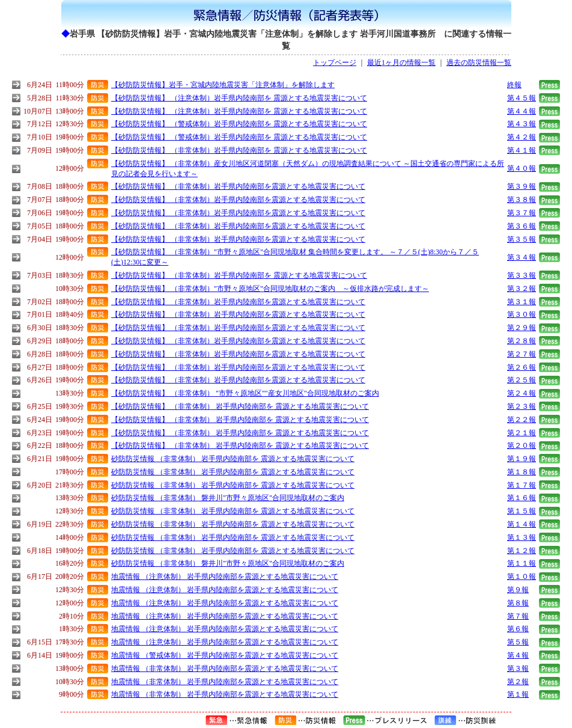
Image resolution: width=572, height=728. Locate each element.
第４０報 (522, 168)
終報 (514, 85)
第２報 (518, 682)
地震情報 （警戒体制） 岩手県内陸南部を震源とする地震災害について (225, 655)
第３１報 (522, 302)
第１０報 (522, 577)
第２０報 (522, 445)
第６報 (518, 629)
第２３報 (522, 406)
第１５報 (522, 511)
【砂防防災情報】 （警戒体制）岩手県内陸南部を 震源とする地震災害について (239, 124)
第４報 (518, 655)
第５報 (518, 642)
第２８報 (522, 341)
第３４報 (522, 257)
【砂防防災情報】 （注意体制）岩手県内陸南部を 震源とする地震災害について (239, 98)
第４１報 (522, 150)
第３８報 (522, 200)
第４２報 (522, 137)
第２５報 (522, 380)
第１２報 (522, 551)
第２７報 (522, 354)
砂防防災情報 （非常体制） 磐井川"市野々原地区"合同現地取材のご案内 (228, 498)
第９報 (518, 590)
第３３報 (522, 275)
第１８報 (522, 472)
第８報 (518, 603)
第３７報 (522, 213)
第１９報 (522, 459)
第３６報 (522, 226)
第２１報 (522, 433)
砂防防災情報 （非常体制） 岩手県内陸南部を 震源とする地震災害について (233, 459)
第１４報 (522, 524)
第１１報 (522, 563)
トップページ (335, 63)
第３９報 (522, 186)
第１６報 (522, 498)
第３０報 (522, 314)
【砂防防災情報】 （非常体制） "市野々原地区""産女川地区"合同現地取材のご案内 (245, 393)
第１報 (518, 694)
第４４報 (522, 111)
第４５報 (522, 98)
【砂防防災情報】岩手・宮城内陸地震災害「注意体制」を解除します (223, 85)
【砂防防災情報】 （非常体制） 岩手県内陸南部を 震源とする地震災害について (240, 406)
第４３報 (522, 124)
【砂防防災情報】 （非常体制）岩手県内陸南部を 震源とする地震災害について (239, 150)
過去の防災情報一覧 (479, 63)
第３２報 (522, 289)
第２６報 (522, 367)
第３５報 (522, 239)
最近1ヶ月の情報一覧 (401, 63)
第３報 (518, 668)
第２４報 (522, 393)
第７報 (518, 616)
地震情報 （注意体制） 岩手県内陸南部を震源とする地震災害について (225, 577)
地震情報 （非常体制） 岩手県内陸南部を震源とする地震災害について (225, 668)
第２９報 (522, 328)
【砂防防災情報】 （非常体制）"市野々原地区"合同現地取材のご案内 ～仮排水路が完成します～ (270, 289)
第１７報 (522, 485)
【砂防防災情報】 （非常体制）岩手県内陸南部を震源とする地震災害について (238, 186)
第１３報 (522, 537)
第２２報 (522, 420)
